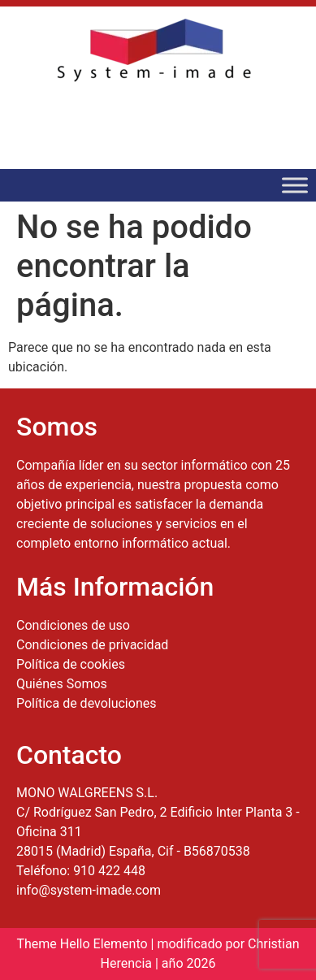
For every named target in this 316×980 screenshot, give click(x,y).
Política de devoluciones (86, 703)
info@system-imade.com (89, 890)
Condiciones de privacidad (92, 645)
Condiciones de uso (73, 625)
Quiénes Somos (62, 684)
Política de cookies (71, 664)
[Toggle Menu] (295, 185)
